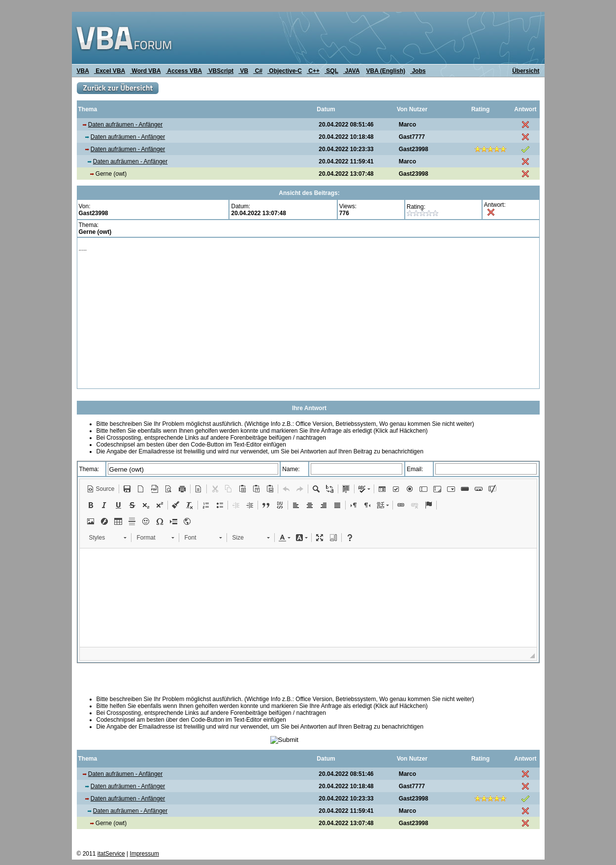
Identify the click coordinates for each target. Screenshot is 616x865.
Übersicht (526, 71)
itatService (111, 854)
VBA (83, 71)
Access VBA (184, 71)
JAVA (351, 71)
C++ (313, 71)
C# (258, 71)
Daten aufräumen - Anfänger (125, 125)
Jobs (418, 71)
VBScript (220, 71)
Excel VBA (110, 71)
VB (243, 71)
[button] (101, 489)
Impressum (145, 854)
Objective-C (285, 71)
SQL (331, 71)
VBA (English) (386, 71)
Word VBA (145, 71)
